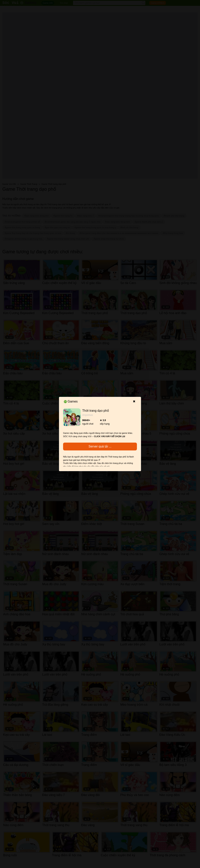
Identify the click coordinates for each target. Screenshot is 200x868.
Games (71, 401)
